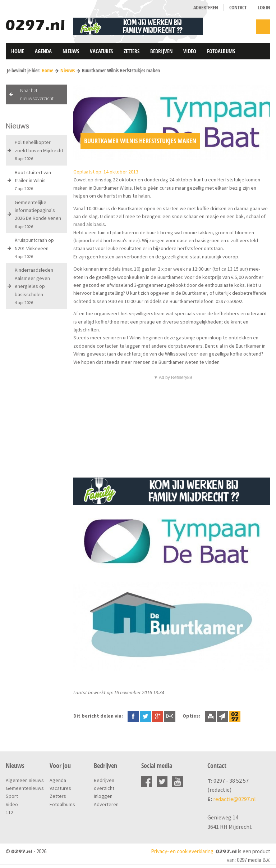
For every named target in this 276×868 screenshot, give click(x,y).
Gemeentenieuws (25, 788)
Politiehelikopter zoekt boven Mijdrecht (39, 150)
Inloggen (103, 796)
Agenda (43, 51)
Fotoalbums (221, 51)
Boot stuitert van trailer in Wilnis (33, 180)
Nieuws (71, 51)
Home (18, 51)
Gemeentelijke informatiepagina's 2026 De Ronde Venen (38, 214)
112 (10, 812)
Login (264, 7)
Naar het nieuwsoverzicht (37, 94)
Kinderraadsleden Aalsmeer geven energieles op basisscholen (34, 286)
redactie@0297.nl (234, 799)
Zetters (132, 51)
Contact (238, 7)
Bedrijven (161, 51)
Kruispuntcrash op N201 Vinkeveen (34, 248)
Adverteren (206, 7)
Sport (12, 796)
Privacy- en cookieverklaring (182, 851)
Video (190, 51)
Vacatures (101, 51)
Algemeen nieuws (25, 780)
